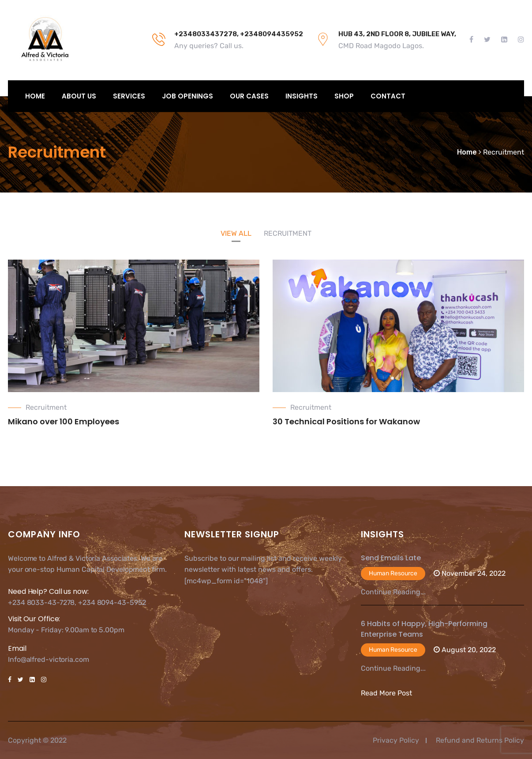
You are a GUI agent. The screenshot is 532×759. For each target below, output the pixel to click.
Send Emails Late (391, 558)
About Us (79, 96)
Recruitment (46, 407)
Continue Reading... (393, 592)
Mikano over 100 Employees (64, 421)
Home (35, 96)
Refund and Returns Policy (480, 740)
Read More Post (386, 693)
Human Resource (393, 573)
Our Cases (249, 96)
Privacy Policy (396, 740)
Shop (344, 96)
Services (129, 96)
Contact (388, 96)
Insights (302, 96)
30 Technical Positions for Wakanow (346, 421)
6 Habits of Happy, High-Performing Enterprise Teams (424, 629)
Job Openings (187, 96)
